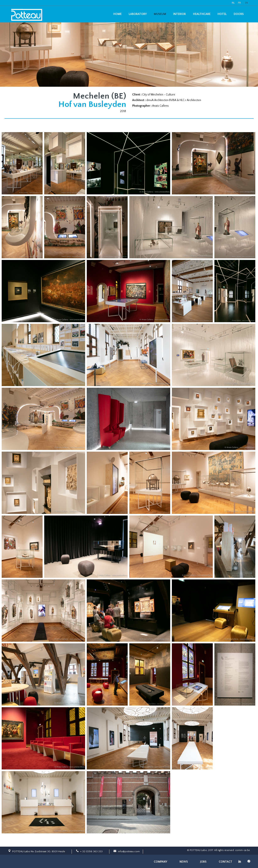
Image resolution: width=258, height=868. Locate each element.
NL (233, 3)
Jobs (203, 862)
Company (161, 862)
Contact (226, 862)
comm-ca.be (243, 850)
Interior (179, 14)
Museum (160, 14)
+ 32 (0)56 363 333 (91, 851)
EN (246, 3)
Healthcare (202, 14)
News (184, 862)
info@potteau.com (129, 851)
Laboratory (138, 14)
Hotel (222, 14)
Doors (239, 14)
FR (239, 3)
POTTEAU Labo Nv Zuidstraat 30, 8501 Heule (39, 851)
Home (117, 14)
